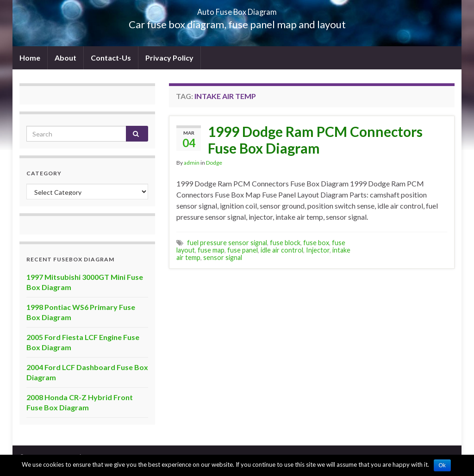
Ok (442, 465)
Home (30, 58)
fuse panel (243, 250)
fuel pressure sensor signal (227, 243)
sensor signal (223, 257)
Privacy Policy (169, 58)
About (65, 58)
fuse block (285, 243)
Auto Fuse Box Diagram (237, 9)
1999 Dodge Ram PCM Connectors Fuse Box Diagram (315, 140)
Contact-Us (111, 58)
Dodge (214, 163)
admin (192, 163)
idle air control (282, 250)
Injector (318, 250)
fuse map (211, 250)
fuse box (316, 243)
